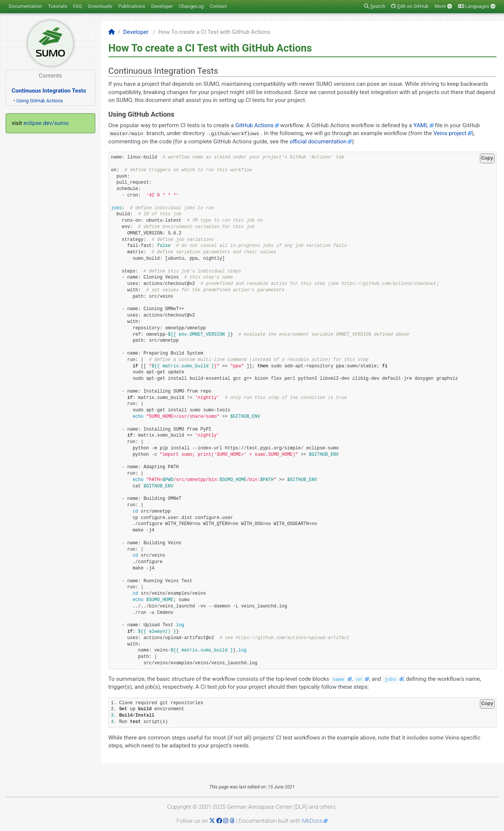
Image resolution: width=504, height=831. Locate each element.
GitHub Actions (254, 125)
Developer (162, 6)
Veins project (450, 133)
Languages (477, 6)
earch (375, 6)
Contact (218, 6)
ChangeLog (191, 6)
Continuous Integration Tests (49, 91)
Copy (487, 158)
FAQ (77, 6)
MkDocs (312, 821)
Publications (132, 6)
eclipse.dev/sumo (46, 123)
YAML (421, 125)
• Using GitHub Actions (38, 101)
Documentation (25, 6)
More (443, 6)
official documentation (318, 142)
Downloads (100, 6)
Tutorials (58, 6)
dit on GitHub (410, 6)
